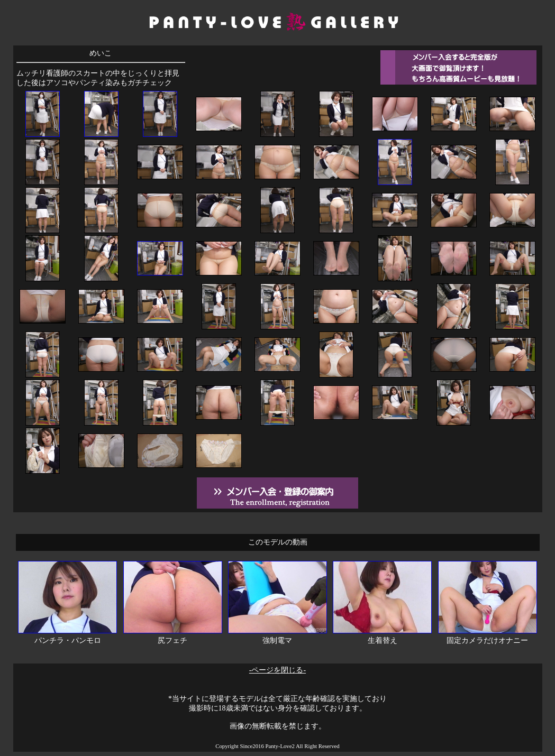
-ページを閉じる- (277, 670)
